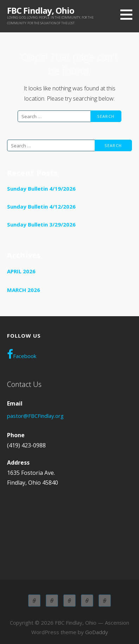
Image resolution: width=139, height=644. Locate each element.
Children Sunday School (52, 601)
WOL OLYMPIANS (105, 601)
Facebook (22, 354)
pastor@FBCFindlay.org (35, 416)
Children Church (69, 601)
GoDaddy (97, 632)
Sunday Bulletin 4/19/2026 (41, 189)
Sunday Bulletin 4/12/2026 (41, 206)
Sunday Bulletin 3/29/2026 (41, 224)
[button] (129, 14)
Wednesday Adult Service (87, 601)
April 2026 (21, 271)
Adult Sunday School (34, 601)
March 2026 (24, 290)
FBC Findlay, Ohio (41, 10)
